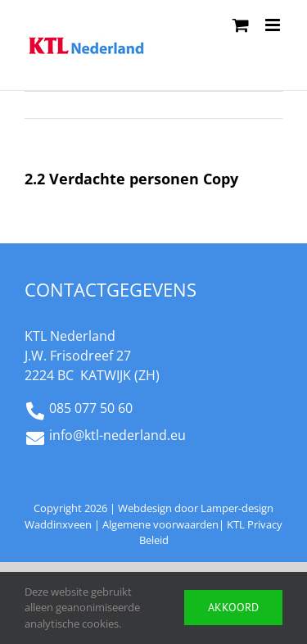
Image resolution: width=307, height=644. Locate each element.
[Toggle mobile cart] (241, 25)
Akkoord (233, 607)
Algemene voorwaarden (160, 524)
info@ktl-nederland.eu (117, 435)
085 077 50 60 (91, 408)
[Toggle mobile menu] (274, 25)
